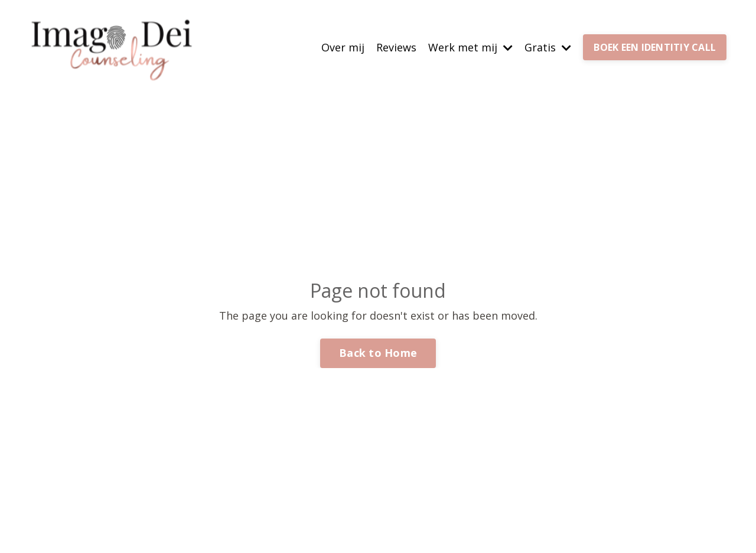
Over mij (343, 47)
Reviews (396, 47)
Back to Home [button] (378, 353)
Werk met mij (470, 47)
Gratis (548, 47)
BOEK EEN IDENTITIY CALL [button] (655, 47)
